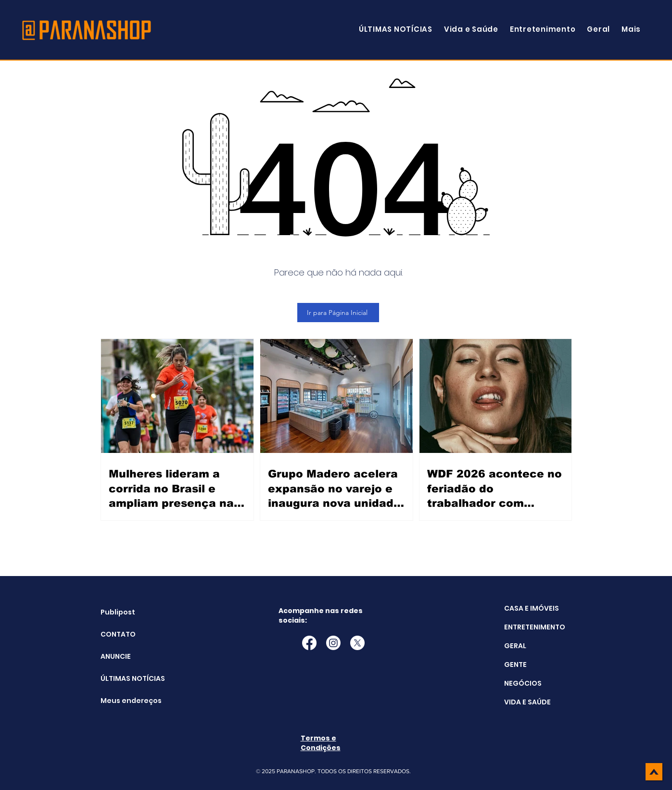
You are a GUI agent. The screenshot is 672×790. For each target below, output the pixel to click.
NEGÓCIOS (523, 683)
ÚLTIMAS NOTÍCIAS (125, 678)
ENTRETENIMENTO (535, 627)
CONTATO (118, 634)
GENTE (515, 665)
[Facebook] (309, 643)
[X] (357, 643)
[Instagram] (333, 643)
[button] (631, 29)
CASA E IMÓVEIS (532, 608)
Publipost (118, 612)
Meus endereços (125, 701)
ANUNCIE (116, 656)
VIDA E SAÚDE (527, 702)
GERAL (515, 646)
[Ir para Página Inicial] (338, 313)
